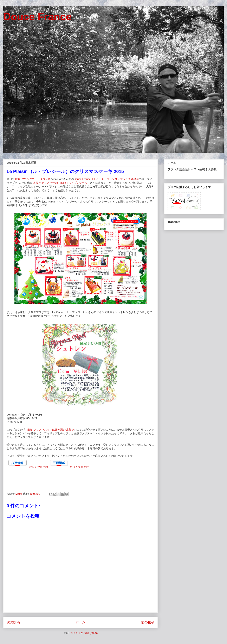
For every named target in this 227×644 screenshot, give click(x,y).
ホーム (80, 622)
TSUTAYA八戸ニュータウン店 (33, 179)
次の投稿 (13, 622)
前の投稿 (148, 622)
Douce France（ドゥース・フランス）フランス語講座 (106, 179)
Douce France (37, 17)
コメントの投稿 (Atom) (84, 633)
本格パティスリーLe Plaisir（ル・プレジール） (62, 183)
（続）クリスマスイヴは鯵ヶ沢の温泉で (50, 430)
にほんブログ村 (39, 467)
